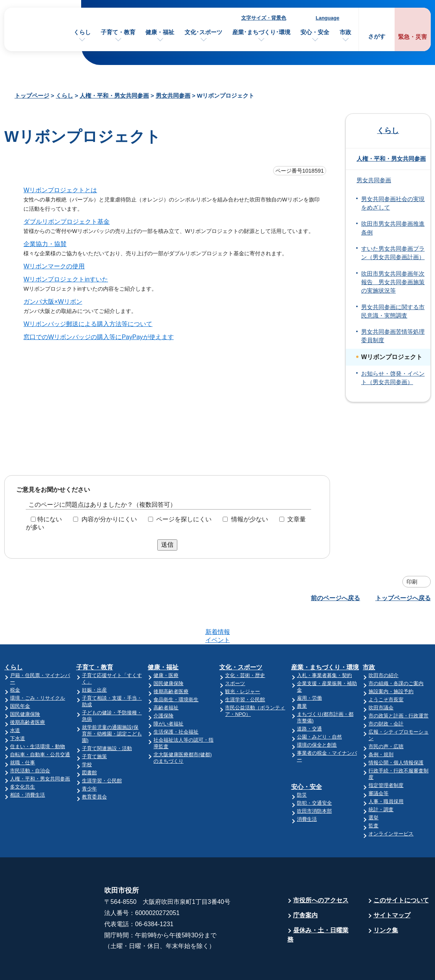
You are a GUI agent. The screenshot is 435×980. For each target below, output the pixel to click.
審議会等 (378, 763)
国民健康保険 (25, 684)
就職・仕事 (22, 733)
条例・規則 (381, 725)
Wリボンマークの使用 (54, 266)
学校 (87, 735)
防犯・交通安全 (314, 773)
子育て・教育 (118, 32)
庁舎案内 (305, 885)
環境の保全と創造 (317, 715)
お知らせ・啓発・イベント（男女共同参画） (393, 378)
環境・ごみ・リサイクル (37, 668)
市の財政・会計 (386, 694)
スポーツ (235, 653)
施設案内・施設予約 (391, 661)
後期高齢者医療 (27, 692)
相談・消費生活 (27, 765)
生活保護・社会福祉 (176, 702)
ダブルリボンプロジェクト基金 (67, 222)
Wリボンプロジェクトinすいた (66, 279)
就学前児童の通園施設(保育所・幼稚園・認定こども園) (112, 704)
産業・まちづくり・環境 (325, 637)
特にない (50, 519)
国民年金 (20, 676)
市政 (345, 32)
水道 (15, 700)
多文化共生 (22, 757)
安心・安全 (315, 32)
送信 (167, 545)
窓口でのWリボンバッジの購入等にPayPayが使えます (98, 337)
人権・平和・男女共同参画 (114, 96)
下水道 (17, 708)
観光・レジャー (242, 661)
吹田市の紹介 (383, 645)
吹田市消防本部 (314, 781)
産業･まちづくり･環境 (261, 32)
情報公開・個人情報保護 (396, 733)
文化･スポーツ (203, 32)
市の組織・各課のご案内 (396, 653)
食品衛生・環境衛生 (176, 670)
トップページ (32, 96)
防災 (302, 765)
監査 (373, 796)
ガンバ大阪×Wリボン (53, 302)
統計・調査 (381, 780)
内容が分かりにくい (109, 519)
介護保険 (163, 686)
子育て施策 (94, 726)
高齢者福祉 (166, 678)
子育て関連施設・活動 (107, 718)
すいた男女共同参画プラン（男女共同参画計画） (393, 253)
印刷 (412, 582)
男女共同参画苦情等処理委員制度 (393, 336)
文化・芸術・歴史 (245, 645)
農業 (302, 676)
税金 (15, 660)
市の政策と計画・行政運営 (398, 686)
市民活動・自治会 (30, 741)
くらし (82, 32)
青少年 (89, 759)
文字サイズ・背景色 (264, 18)
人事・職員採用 (386, 771)
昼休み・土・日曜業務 (318, 905)
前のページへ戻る (335, 598)
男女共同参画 (173, 96)
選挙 (373, 788)
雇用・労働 (309, 668)
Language (327, 18)
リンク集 (386, 900)
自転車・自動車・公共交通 (40, 725)
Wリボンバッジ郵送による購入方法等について (88, 324)
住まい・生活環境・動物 (37, 716)
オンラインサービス (391, 804)
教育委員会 (94, 767)
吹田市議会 (381, 678)
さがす (377, 36)
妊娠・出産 (94, 660)
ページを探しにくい (184, 519)
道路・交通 (309, 699)
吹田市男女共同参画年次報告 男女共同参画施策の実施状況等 (393, 282)
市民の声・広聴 (386, 716)
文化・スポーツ (241, 637)
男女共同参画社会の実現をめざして (393, 203)
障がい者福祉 (168, 694)
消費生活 (307, 789)
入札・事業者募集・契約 (324, 645)
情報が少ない (250, 519)
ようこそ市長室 (386, 670)
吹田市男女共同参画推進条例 (393, 228)
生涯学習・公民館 (102, 751)
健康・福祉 (160, 32)
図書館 (89, 743)
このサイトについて (401, 870)
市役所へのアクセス (321, 870)
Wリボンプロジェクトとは (60, 190)
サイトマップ (392, 885)
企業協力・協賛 (45, 244)
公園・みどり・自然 (319, 707)
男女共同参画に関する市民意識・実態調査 (393, 311)
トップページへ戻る (403, 598)
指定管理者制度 (386, 755)
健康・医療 (166, 645)
